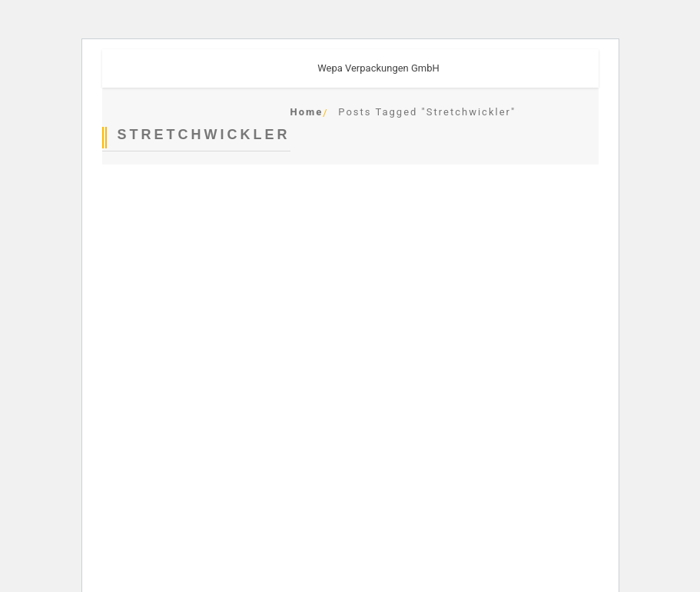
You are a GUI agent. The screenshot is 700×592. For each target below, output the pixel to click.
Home (307, 112)
